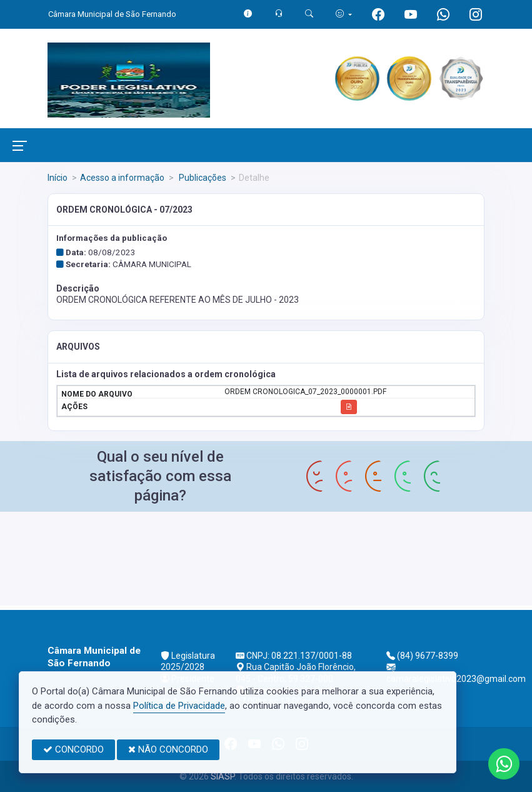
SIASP (223, 776)
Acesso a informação (122, 178)
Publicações (202, 178)
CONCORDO (73, 749)
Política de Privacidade (179, 706)
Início (58, 178)
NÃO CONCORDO (168, 749)
